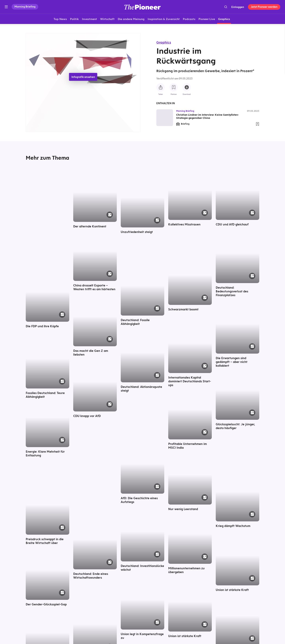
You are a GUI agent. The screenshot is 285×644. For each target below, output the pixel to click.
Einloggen (238, 7)
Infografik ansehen (83, 77)
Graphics (164, 42)
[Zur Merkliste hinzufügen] (174, 87)
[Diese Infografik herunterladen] (187, 87)
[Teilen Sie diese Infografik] (161, 87)
